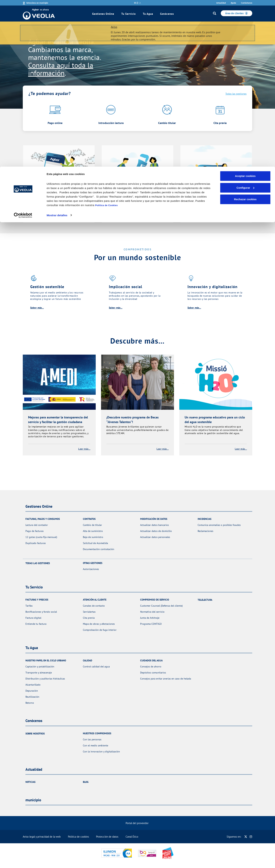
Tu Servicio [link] (129, 14)
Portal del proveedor (137, 823)
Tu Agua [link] (148, 14)
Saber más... (37, 308)
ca (140, 3)
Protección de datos (107, 837)
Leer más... (84, 449)
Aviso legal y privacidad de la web (42, 837)
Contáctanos (247, 3)
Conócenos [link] (167, 14)
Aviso (114, 27)
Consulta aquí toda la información (61, 69)
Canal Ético (132, 837)
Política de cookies (78, 837)
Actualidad (221, 3)
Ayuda (233, 3)
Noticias (30, 782)
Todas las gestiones (236, 94)
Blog (86, 782)
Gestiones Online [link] (103, 14)
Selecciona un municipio (37, 3)
